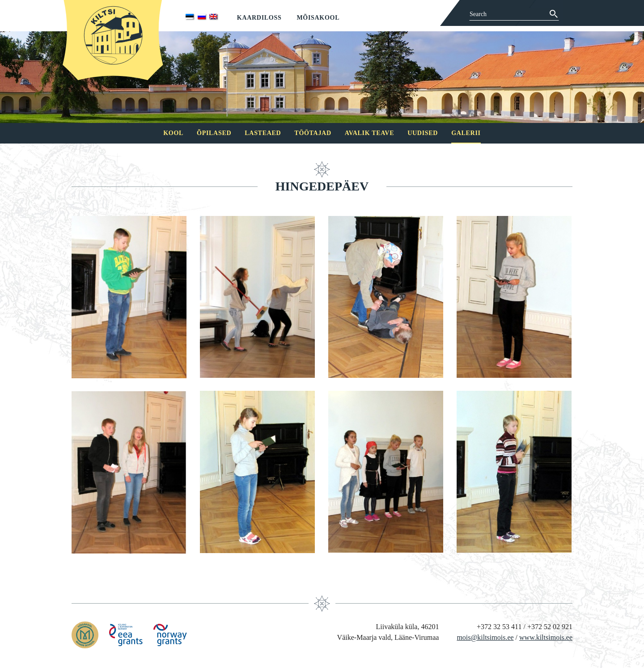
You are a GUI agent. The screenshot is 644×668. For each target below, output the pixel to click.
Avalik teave (369, 133)
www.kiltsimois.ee (546, 637)
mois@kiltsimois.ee (485, 637)
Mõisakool (318, 18)
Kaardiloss (259, 18)
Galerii (466, 133)
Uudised (423, 133)
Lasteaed (263, 133)
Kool (173, 133)
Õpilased (214, 133)
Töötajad (313, 133)
